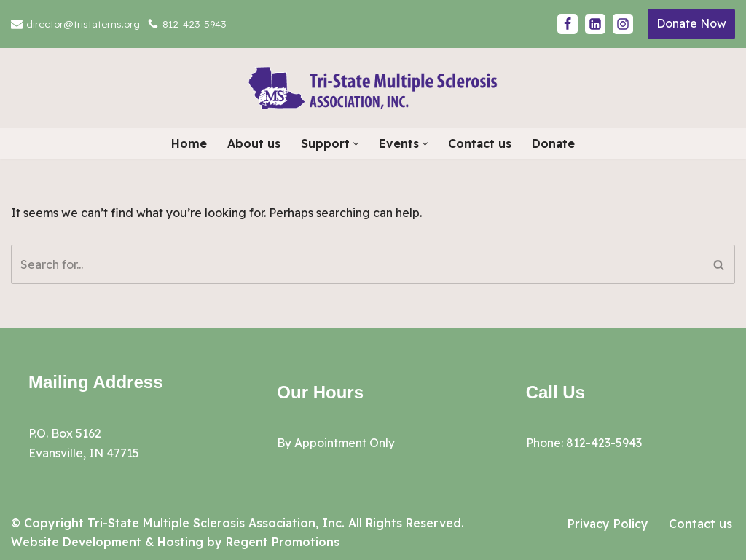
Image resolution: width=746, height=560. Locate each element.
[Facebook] (568, 24)
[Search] (357, 264)
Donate (553, 143)
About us (254, 143)
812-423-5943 (194, 24)
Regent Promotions (283, 542)
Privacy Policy (608, 524)
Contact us (480, 143)
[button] (356, 144)
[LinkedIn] (595, 24)
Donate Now (691, 23)
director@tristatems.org (83, 24)
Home (189, 143)
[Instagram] (623, 24)
